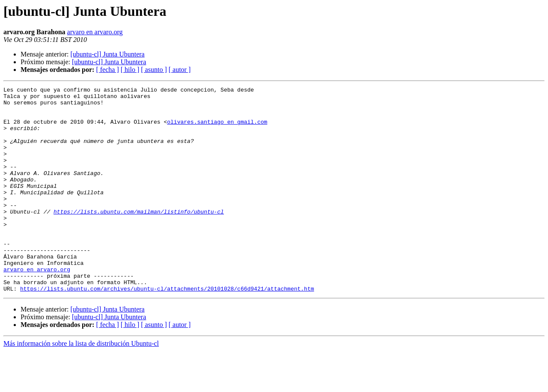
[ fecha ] (107, 70)
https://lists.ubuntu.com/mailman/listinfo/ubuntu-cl (139, 237)
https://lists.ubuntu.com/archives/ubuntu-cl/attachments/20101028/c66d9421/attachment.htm (167, 330)
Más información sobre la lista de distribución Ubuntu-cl (81, 385)
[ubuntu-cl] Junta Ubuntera (107, 54)
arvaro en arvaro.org (95, 32)
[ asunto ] (154, 70)
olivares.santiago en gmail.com (217, 129)
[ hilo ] (130, 70)
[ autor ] (180, 70)
